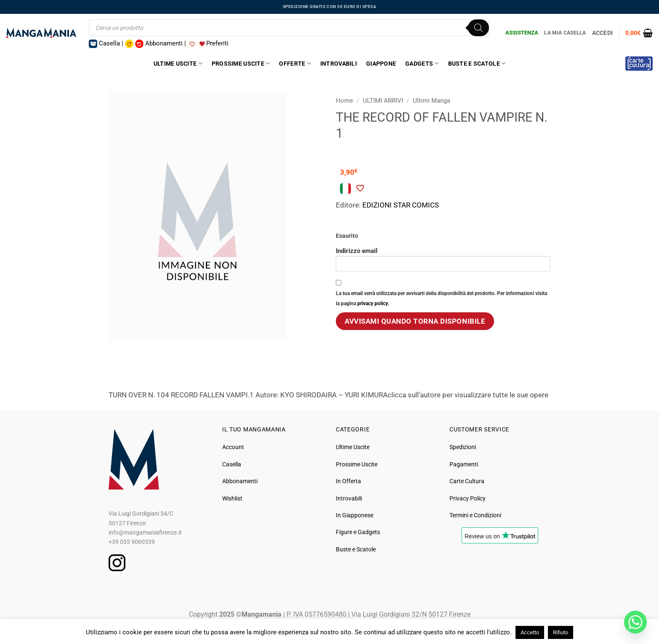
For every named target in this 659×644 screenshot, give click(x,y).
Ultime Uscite (178, 63)
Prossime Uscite (241, 63)
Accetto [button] (530, 632)
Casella (232, 464)
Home (344, 101)
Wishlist (232, 498)
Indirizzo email (443, 259)
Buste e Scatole (477, 63)
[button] (639, 33)
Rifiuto (561, 632)
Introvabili (339, 64)
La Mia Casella (565, 33)
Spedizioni (463, 447)
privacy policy (372, 303)
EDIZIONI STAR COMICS (401, 205)
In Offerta (348, 481)
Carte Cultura (467, 481)
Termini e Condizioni (475, 515)
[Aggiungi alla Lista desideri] (360, 188)
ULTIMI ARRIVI (383, 101)
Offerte (295, 63)
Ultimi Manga (432, 101)
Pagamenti (464, 464)
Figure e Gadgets (358, 532)
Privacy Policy (468, 498)
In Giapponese (355, 515)
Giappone (381, 64)
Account (233, 447)
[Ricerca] (478, 28)
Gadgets (422, 63)
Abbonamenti (240, 481)
